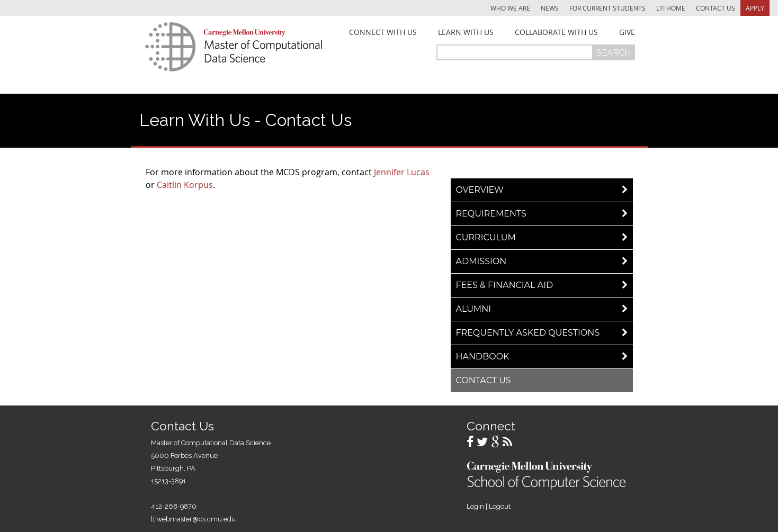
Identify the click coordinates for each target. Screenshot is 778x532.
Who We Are (510, 8)
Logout (500, 506)
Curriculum (486, 237)
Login (475, 506)
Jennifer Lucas (402, 172)
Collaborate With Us (556, 32)
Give (627, 32)
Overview (480, 190)
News (550, 8)
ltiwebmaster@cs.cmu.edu (193, 519)
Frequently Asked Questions (528, 333)
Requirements (491, 214)
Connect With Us (383, 32)
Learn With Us (466, 32)
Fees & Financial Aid (505, 285)
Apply (755, 8)
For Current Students (607, 8)
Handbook (483, 357)
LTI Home (671, 8)
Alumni (474, 309)
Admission (481, 261)
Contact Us (716, 8)
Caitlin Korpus (185, 185)
